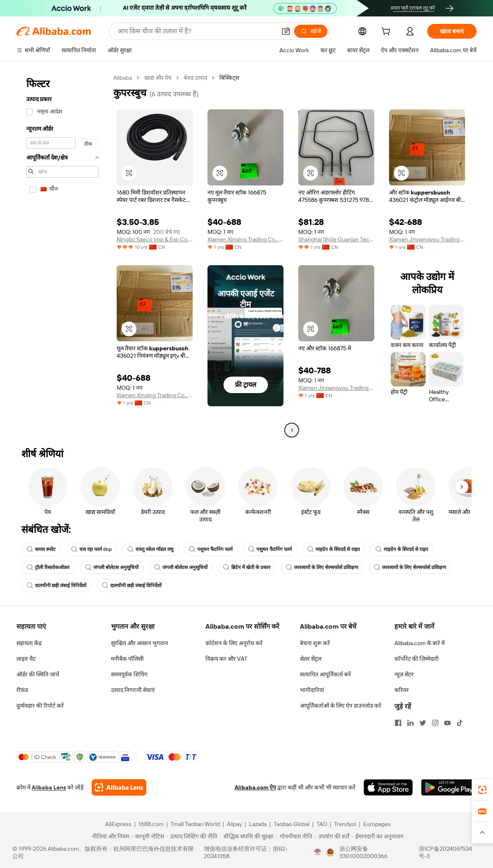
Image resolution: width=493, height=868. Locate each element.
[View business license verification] (318, 852)
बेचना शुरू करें (315, 643)
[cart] (387, 32)
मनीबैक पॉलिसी (127, 659)
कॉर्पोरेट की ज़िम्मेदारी (417, 659)
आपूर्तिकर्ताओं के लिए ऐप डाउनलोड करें (341, 706)
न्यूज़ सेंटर (404, 674)
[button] (286, 31)
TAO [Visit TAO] (322, 824)
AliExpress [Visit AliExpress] (118, 824)
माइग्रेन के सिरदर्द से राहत (334, 549)
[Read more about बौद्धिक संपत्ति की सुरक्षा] (247, 836)
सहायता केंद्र (29, 643)
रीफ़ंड (22, 690)
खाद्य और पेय (158, 78)
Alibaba (123, 78)
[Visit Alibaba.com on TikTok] (460, 723)
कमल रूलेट (41, 549)
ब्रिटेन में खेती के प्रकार (247, 567)
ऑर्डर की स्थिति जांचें (38, 674)
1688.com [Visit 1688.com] (151, 824)
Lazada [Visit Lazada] (258, 824)
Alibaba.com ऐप (255, 787)
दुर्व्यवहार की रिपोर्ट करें (40, 706)
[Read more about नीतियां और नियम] (109, 836)
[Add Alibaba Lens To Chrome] (119, 787)
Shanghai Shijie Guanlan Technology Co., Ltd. (336, 239)
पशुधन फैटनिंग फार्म (211, 549)
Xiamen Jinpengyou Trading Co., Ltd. (427, 239)
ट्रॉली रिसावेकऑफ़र (48, 567)
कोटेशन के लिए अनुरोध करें (234, 643)
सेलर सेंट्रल (311, 659)
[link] (482, 790)
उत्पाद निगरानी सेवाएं (133, 690)
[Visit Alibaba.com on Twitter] (423, 723)
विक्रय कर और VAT (226, 659)
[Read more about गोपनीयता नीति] (294, 836)
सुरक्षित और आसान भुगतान (139, 643)
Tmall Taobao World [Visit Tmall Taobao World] (195, 824)
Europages (377, 824)
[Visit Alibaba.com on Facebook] (398, 723)
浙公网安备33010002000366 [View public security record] (363, 852)
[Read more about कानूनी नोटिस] (148, 836)
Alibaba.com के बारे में (419, 643)
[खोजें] (311, 31)
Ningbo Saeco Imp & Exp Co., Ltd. (155, 239)
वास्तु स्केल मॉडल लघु (150, 549)
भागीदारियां (312, 690)
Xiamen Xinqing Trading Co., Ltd (245, 239)
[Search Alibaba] (196, 31)
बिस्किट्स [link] (229, 78)
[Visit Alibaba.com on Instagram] (435, 723)
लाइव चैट (26, 659)
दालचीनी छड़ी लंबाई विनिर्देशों (56, 586)
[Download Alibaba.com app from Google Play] (449, 787)
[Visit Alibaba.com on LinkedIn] (410, 723)
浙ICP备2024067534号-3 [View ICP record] (445, 852)
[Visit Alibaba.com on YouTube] (447, 723)
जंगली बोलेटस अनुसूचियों (112, 567)
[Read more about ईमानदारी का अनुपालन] (378, 836)
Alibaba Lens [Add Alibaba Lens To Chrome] (49, 787)
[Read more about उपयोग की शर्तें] (332, 836)
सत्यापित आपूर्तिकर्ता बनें (325, 674)
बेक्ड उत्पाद (195, 78)
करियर (402, 690)
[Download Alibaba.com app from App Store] (388, 787)
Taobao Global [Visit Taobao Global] (291, 824)
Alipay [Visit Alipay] (234, 824)
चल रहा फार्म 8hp (91, 549)
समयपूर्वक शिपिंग (129, 674)
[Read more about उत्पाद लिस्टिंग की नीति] (192, 836)
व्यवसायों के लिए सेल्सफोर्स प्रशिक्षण (322, 567)
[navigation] (62, 255)
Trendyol (345, 824)
